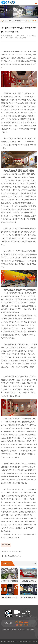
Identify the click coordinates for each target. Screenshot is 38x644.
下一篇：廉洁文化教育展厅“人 (11, 556)
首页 (12, 21)
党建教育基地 (6, 545)
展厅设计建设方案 (20, 21)
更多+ (34, 563)
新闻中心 (19, 14)
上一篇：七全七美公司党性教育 (12, 552)
